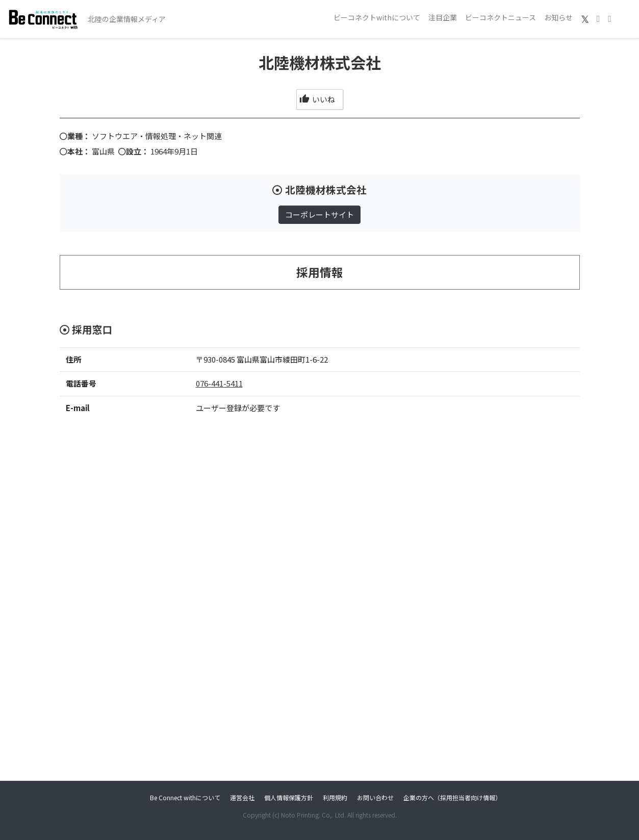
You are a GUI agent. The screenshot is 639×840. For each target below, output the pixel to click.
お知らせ (558, 17)
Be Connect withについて (185, 797)
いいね (317, 99)
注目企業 (443, 17)
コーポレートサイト (319, 214)
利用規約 (335, 797)
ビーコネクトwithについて (377, 17)
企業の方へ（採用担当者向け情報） (452, 797)
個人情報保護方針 (289, 797)
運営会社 (242, 797)
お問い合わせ (375, 797)
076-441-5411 (219, 383)
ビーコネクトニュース (501, 17)
